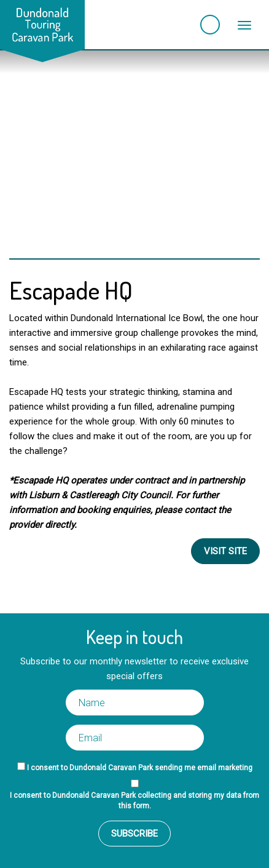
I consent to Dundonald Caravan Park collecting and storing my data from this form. (134, 801)
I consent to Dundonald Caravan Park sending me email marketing (140, 768)
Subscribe (134, 834)
